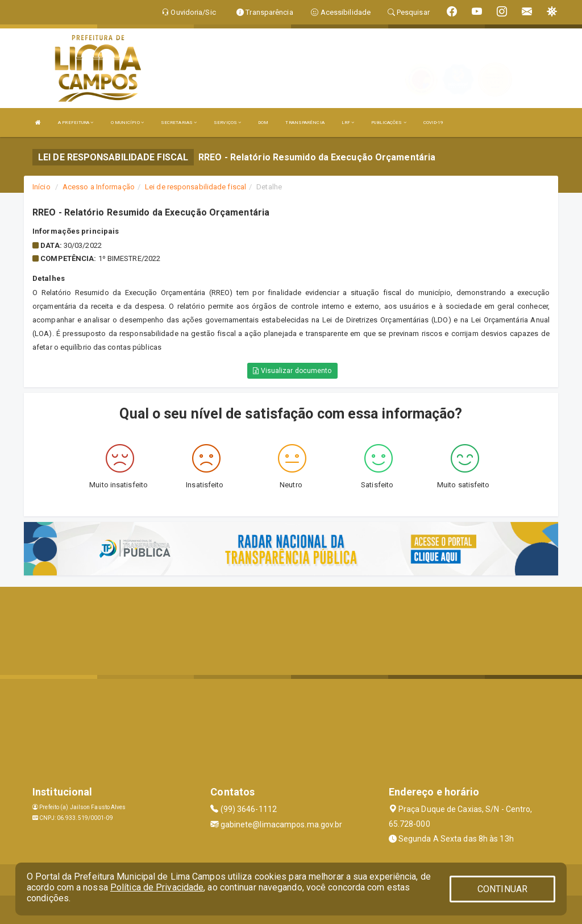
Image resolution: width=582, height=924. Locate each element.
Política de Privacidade (157, 887)
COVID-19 (434, 123)
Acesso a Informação (99, 187)
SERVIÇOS (227, 123)
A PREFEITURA (76, 123)
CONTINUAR (502, 889)
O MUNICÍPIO (127, 123)
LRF (348, 123)
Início (41, 187)
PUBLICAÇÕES (388, 123)
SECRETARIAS (179, 123)
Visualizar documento (292, 371)
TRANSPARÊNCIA (305, 123)
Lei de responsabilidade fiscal (196, 187)
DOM (263, 123)
